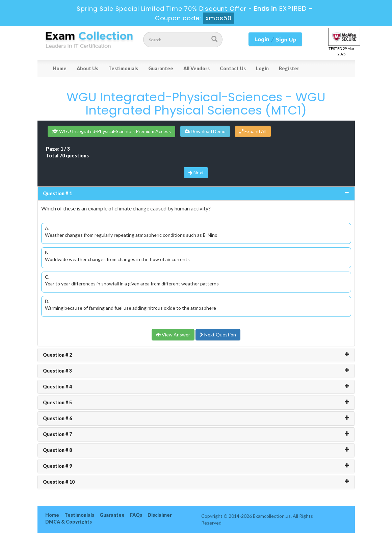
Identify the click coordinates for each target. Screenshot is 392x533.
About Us (87, 68)
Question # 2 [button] (57, 355)
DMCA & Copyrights (69, 522)
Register (289, 68)
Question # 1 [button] (57, 193)
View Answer (173, 335)
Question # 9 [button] (57, 466)
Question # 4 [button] (57, 387)
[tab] (196, 194)
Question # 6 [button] (57, 418)
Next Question (218, 335)
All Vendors (197, 68)
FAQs (136, 515)
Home (60, 68)
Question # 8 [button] (57, 450)
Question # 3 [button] (57, 371)
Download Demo (205, 131)
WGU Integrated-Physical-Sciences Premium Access (111, 131)
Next (196, 172)
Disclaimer (160, 515)
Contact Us (233, 68)
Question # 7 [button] (57, 434)
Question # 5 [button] (57, 402)
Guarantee (161, 68)
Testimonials (123, 68)
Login (262, 68)
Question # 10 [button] (59, 482)
